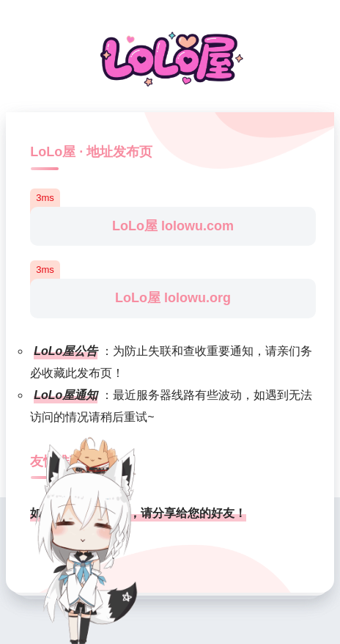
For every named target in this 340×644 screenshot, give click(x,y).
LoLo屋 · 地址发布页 (91, 152)
